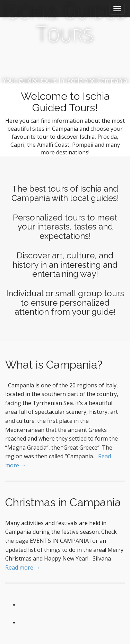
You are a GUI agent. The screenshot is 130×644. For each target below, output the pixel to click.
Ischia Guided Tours (65, 23)
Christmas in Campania (63, 502)
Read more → (23, 567)
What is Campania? (54, 365)
